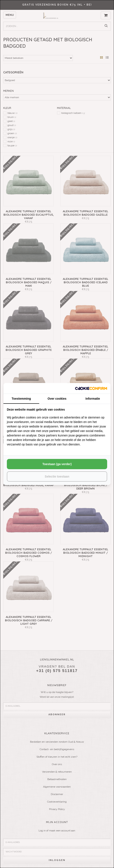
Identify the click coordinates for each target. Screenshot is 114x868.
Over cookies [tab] (57, 399)
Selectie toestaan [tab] (57, 476)
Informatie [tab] (93, 399)
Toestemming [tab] (21, 399)
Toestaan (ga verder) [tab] (57, 464)
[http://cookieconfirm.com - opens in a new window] (91, 388)
